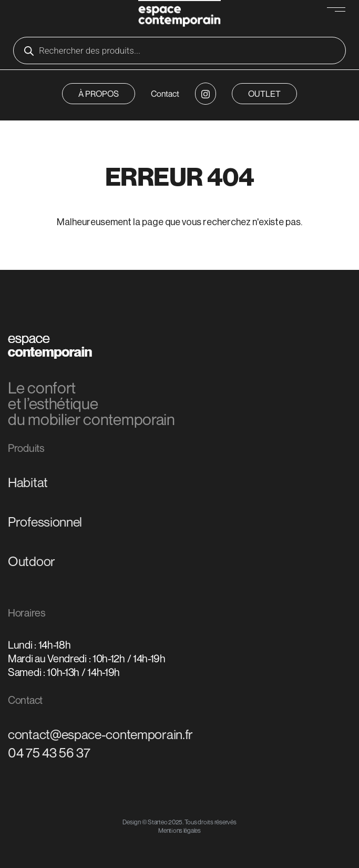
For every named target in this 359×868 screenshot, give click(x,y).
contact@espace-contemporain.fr (100, 734)
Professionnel (45, 522)
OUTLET (264, 94)
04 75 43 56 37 (49, 753)
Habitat (28, 482)
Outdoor (32, 561)
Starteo (157, 822)
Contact (165, 94)
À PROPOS (99, 94)
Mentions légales (179, 830)
